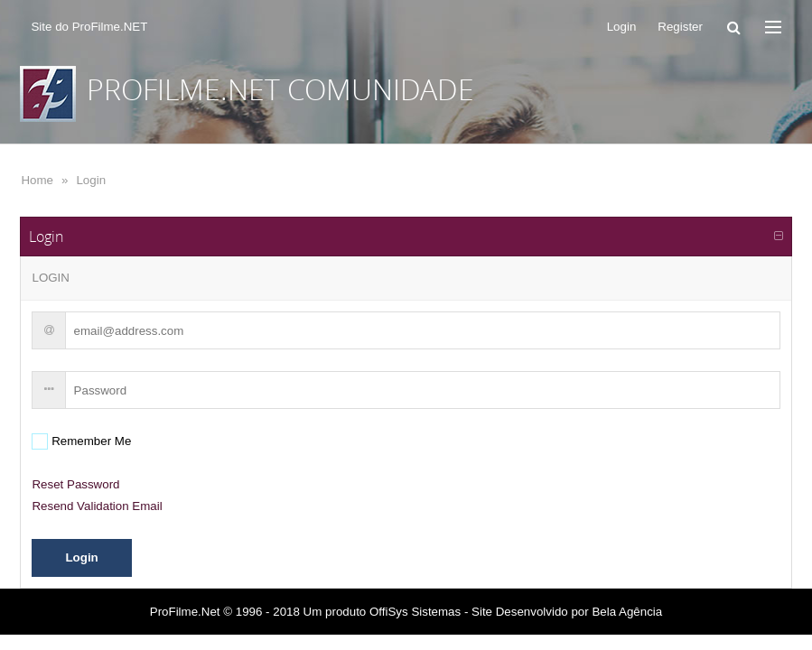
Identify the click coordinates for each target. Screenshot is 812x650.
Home (37, 180)
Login (91, 180)
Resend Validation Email (97, 506)
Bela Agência (627, 612)
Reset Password (75, 484)
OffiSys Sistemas (415, 612)
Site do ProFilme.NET (89, 27)
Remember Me (89, 441)
